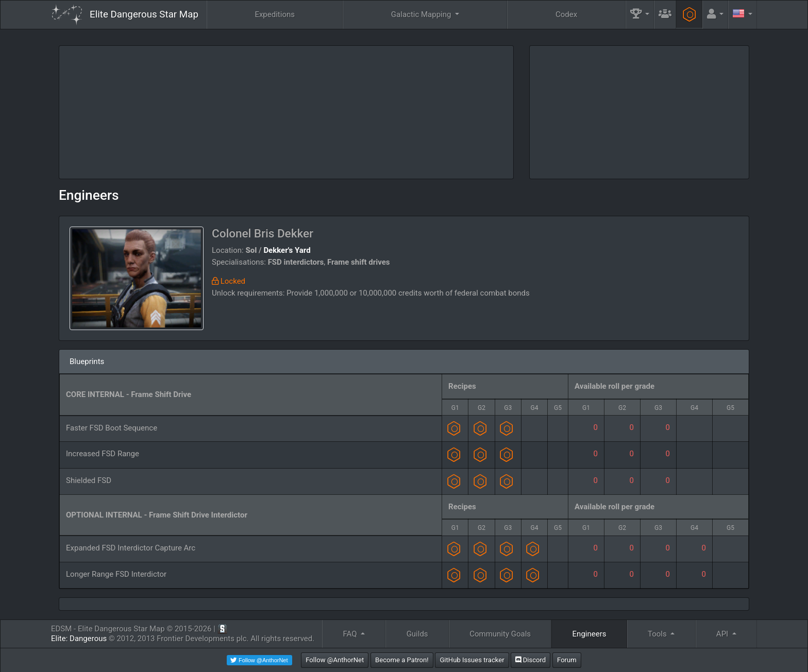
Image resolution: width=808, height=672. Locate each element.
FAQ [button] (351, 634)
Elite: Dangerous (79, 639)
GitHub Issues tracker (472, 660)
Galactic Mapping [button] (422, 14)
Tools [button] (658, 634)
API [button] (723, 634)
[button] (640, 15)
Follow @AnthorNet (335, 660)
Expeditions (275, 14)
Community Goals (500, 634)
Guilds (417, 634)
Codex (566, 14)
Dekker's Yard (287, 250)
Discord (531, 660)
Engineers (89, 195)
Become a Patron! (402, 660)
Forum (567, 660)
